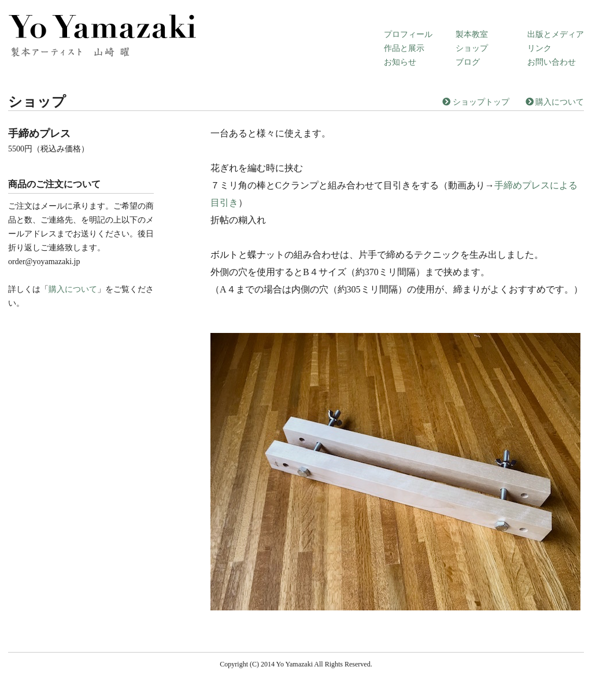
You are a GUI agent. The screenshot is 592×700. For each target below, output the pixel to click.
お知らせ (400, 62)
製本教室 (472, 34)
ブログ (468, 62)
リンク (539, 48)
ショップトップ (476, 102)
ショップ (472, 48)
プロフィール (408, 34)
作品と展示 (404, 48)
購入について (555, 102)
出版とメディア (556, 34)
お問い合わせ (552, 62)
